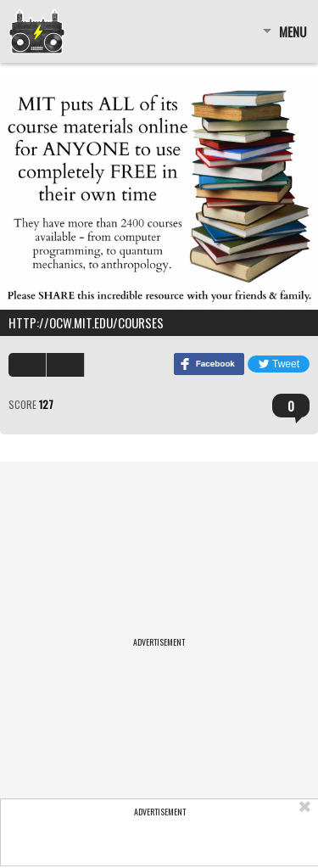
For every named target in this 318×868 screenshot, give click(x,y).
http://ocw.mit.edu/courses (86, 322)
